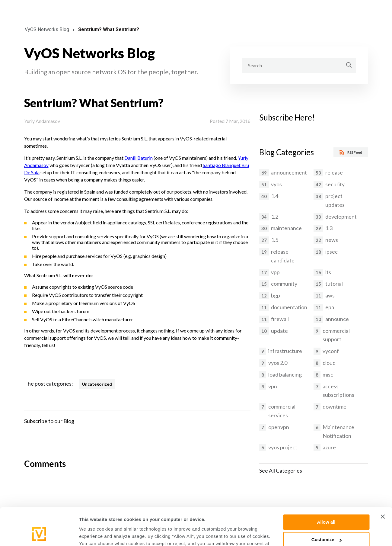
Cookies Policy (206, 517)
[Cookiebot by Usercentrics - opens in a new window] (39, 534)
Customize (327, 506)
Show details (93, 534)
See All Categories (281, 471)
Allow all (326, 489)
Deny (326, 524)
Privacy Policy (250, 517)
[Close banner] (383, 483)
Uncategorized (97, 384)
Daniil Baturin (139, 158)
